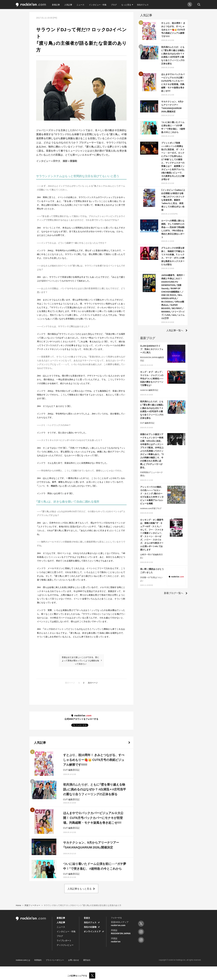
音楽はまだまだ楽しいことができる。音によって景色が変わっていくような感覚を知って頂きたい (80, 660)
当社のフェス (143, 5)
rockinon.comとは (23, 960)
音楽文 (87, 918)
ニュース (80, 5)
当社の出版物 (90, 927)
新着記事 (56, 5)
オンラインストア (92, 931)
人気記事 (68, 5)
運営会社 (87, 960)
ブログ (114, 5)
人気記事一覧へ (175, 330)
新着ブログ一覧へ (174, 593)
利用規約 (38, 960)
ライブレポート (64, 940)
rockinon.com (31, 5)
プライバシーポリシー (55, 960)
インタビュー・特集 (98, 5)
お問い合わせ (74, 960)
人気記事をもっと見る (80, 889)
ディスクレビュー (65, 945)
